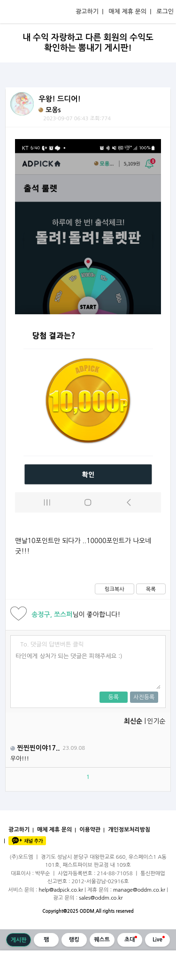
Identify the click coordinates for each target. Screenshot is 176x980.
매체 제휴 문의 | (130, 12)
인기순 (156, 721)
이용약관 (90, 830)
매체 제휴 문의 (54, 830)
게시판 (19, 940)
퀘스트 (102, 940)
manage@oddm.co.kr (139, 890)
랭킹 (74, 940)
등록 (113, 697)
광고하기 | (89, 12)
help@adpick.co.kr (61, 890)
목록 (151, 589)
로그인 (165, 12)
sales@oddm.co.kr (101, 898)
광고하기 (19, 830)
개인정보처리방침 (129, 830)
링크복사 (115, 589)
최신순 (133, 721)
